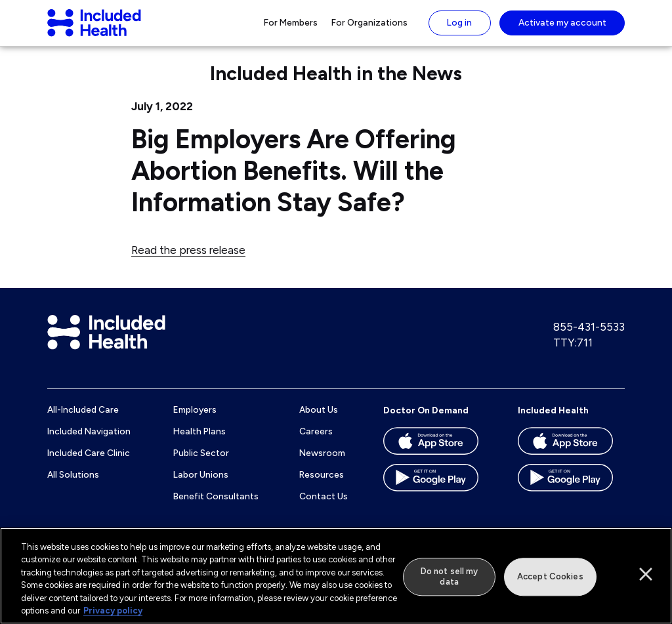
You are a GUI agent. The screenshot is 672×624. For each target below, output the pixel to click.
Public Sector (201, 464)
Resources (322, 486)
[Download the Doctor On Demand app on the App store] (437, 457)
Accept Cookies (550, 577)
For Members (291, 28)
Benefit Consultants (216, 507)
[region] (336, 576)
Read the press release (188, 261)
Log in (459, 28)
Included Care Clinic (89, 464)
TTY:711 (573, 354)
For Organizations (369, 28)
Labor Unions (201, 486)
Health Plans (199, 443)
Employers (195, 421)
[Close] (646, 574)
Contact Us (324, 507)
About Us (319, 421)
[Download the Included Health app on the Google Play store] (571, 493)
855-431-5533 (589, 339)
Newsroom (322, 464)
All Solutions (73, 486)
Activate (562, 28)
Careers (316, 443)
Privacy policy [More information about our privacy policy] (113, 611)
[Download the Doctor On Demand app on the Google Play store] (437, 493)
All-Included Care (83, 421)
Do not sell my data (450, 577)
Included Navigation (89, 443)
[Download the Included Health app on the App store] (571, 457)
